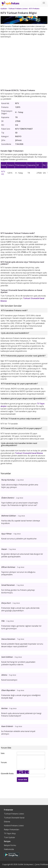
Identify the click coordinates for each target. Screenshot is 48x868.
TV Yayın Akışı (10, 833)
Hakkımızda (9, 849)
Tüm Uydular (10, 837)
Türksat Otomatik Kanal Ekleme (29, 453)
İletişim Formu (10, 845)
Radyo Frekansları (12, 829)
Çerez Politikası (41, 864)
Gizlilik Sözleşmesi (25, 864)
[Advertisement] (24, 63)
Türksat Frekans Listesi (14, 814)
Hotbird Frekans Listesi (14, 826)
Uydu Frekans (10, 3)
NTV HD (3, 173)
